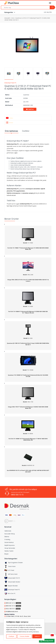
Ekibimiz (7, 537)
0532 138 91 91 (13, 609)
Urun (13, 18)
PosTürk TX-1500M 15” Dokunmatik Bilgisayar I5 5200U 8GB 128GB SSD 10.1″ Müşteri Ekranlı (28, 312)
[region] (24, 630)
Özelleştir (11, 636)
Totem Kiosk (10, 566)
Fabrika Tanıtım (9, 551)
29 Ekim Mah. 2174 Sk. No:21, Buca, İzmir (18, 616)
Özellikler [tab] (26, 131)
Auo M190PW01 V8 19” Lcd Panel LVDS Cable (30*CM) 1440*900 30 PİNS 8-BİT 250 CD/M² (28, 471)
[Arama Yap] (25, 7)
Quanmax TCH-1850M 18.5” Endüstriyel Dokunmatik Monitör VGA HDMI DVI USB (28, 376)
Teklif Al (30, 109)
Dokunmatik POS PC (12, 578)
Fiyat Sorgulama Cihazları (14, 563)
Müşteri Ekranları (11, 586)
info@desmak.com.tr (12, 611)
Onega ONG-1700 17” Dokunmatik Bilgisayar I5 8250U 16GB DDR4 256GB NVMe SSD (28, 408)
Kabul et (37, 636)
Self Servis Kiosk (11, 574)
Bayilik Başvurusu (10, 545)
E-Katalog (7, 539)
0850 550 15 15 (17, 495)
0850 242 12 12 (13, 603)
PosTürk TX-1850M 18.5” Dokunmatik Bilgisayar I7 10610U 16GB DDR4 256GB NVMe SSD (28, 439)
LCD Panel (9, 570)
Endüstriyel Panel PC (10, 83)
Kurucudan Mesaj (10, 534)
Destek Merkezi (9, 542)
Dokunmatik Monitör (12, 582)
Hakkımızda (8, 531)
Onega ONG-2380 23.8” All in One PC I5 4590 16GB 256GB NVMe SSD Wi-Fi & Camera (28, 280)
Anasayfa (7, 18)
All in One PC (10, 593)
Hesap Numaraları (10, 548)
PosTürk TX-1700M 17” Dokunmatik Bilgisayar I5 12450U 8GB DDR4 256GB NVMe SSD (28, 249)
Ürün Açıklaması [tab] (11, 131)
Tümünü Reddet (24, 636)
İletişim (7, 554)
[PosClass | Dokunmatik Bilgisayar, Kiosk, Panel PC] (9, 3)
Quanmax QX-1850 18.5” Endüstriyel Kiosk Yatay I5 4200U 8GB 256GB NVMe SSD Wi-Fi (28, 344)
